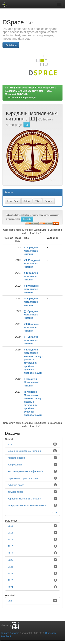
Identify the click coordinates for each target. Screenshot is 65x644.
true (10, 601)
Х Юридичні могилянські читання (31, 276)
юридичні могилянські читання (24, 451)
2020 (10, 560)
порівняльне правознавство (23, 478)
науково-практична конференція (25, 471)
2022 (10, 573)
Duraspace (51, 633)
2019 (10, 553)
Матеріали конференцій (22, 98)
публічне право (16, 485)
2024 (10, 587)
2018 (10, 546)
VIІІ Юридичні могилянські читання (32, 264)
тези (10, 444)
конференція (15, 465)
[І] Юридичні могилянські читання (31, 315)
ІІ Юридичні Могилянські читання (31, 382)
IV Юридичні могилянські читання (31, 302)
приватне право (16, 458)
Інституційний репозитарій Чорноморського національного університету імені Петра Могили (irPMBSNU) (31, 91)
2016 (10, 533)
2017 (10, 539)
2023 (10, 580)
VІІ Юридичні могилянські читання (32, 289)
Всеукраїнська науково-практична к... (28, 505)
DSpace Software (10, 633)
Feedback (6, 636)
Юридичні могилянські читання (25, 499)
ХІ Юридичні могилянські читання (31, 251)
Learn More (11, 45)
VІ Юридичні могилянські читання (31, 340)
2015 (10, 526)
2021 (10, 567)
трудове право (16, 492)
